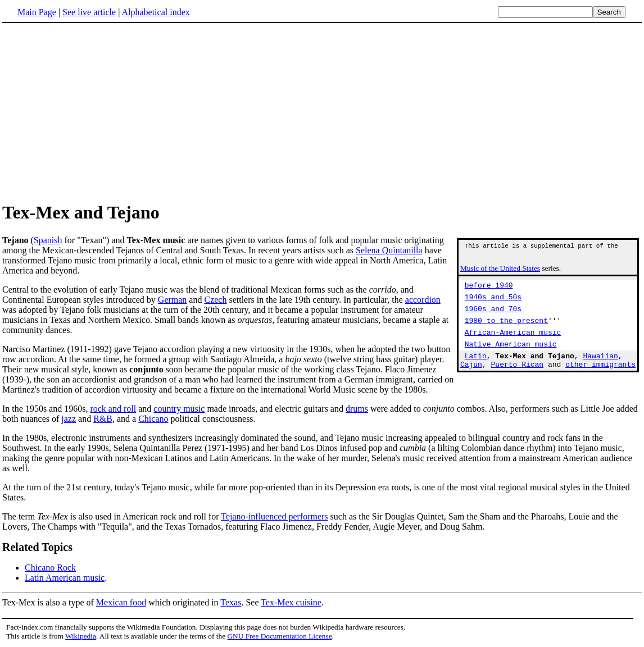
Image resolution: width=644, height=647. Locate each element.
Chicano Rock (50, 568)
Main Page (37, 12)
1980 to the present (506, 330)
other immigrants (600, 381)
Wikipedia (81, 636)
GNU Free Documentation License (279, 636)
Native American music (511, 357)
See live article (89, 12)
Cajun (471, 381)
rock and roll (113, 409)
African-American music (513, 344)
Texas (231, 602)
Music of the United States (500, 272)
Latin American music (65, 578)
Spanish (48, 240)
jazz (69, 419)
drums (357, 409)
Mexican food (121, 602)
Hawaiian (600, 371)
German (173, 300)
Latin (476, 371)
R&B (103, 419)
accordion (423, 300)
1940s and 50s (493, 303)
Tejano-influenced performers (274, 516)
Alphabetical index (155, 12)
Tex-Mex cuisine (291, 602)
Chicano (153, 419)
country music (179, 409)
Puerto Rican (518, 381)
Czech (215, 300)
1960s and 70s (493, 317)
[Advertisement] (322, 112)
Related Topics (37, 547)
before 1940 (489, 290)
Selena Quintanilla (389, 250)
